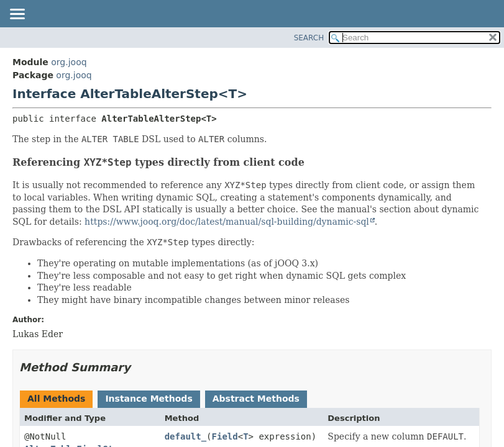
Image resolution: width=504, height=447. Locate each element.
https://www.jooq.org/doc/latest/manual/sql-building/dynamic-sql (227, 222)
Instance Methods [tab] (149, 399)
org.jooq (69, 62)
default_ (186, 436)
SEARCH (309, 38)
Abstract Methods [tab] (256, 399)
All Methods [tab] (56, 399)
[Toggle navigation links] (17, 15)
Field (225, 436)
